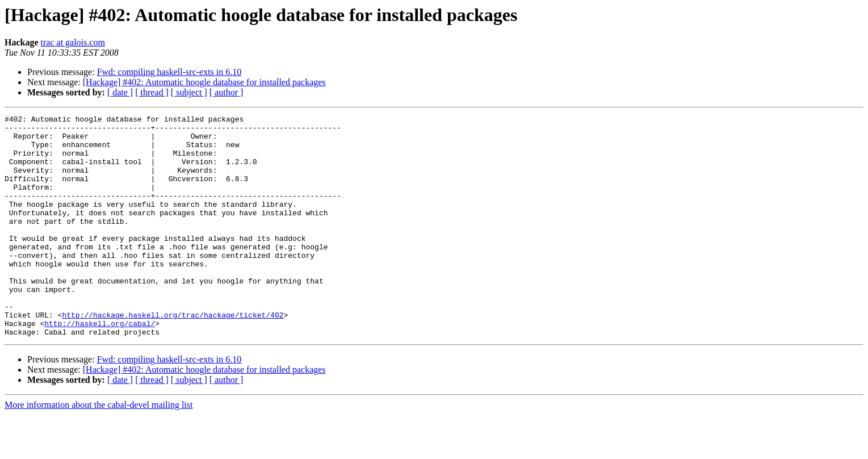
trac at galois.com (73, 42)
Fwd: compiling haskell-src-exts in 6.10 (169, 72)
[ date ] (120, 92)
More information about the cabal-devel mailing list (98, 449)
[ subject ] (189, 92)
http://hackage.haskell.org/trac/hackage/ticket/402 (173, 356)
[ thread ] (152, 92)
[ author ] (227, 92)
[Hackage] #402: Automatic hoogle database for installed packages (204, 82)
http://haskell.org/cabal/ (100, 366)
